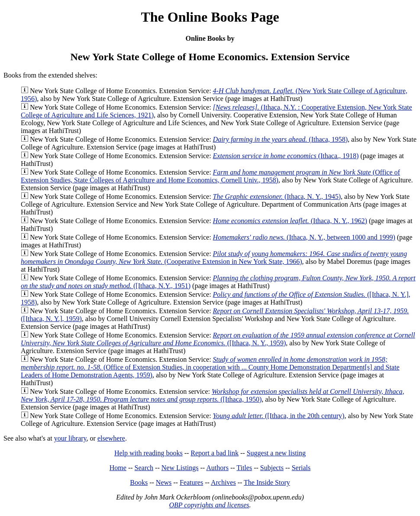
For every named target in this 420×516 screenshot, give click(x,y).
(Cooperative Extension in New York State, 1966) (214, 258)
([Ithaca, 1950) (213, 395)
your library (70, 438)
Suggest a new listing (276, 453)
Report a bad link (215, 453)
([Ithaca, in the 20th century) (279, 416)
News (164, 482)
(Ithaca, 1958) (280, 139)
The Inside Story (267, 482)
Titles (244, 468)
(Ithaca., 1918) (286, 156)
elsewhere (111, 438)
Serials (301, 468)
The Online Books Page (210, 17)
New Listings (180, 468)
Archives (223, 482)
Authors (217, 468)
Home (118, 468)
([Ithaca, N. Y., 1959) (218, 339)
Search (144, 468)
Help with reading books (149, 453)
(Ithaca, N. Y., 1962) (290, 221)
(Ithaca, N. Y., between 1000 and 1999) (304, 237)
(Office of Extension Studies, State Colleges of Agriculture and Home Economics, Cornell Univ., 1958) (210, 176)
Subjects (272, 468)
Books (139, 482)
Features (191, 482)
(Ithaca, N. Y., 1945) (277, 196)
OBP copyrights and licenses (209, 505)
